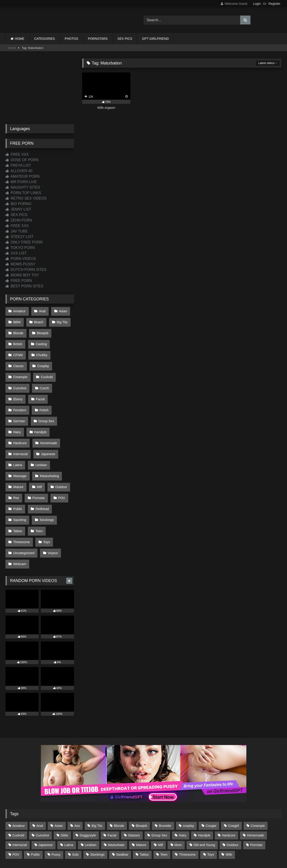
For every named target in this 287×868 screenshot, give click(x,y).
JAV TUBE (17, 231)
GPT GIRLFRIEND (155, 39)
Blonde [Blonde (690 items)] (119, 784)
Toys (46, 504)
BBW (17, 320)
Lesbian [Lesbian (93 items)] (91, 804)
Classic (42, 349)
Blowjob (42, 330)
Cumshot (44, 369)
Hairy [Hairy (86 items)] (183, 794)
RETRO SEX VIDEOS (26, 198)
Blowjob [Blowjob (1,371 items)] (141, 784)
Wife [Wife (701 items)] (229, 813)
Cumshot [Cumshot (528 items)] (42, 794)
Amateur (19, 311)
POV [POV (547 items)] (16, 813)
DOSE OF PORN (22, 160)
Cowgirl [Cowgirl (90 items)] (234, 784)
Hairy (17, 407)
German (19, 398)
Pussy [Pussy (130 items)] (56, 813)
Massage (20, 446)
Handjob (39, 407)
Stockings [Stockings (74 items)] (97, 813)
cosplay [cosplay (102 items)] (188, 784)
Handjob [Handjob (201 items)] (204, 794)
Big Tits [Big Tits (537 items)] (97, 784)
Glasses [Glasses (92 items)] (134, 794)
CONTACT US (114, 848)
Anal (41, 311)
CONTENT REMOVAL (167, 848)
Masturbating (48, 446)
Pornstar (38, 465)
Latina (17, 436)
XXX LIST (16, 253)
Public (17, 475)
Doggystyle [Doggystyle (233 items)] (88, 794)
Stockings (46, 485)
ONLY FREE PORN (24, 242)
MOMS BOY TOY (22, 275)
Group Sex (45, 398)
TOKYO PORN (20, 248)
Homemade (47, 417)
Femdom (20, 388)
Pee (16, 465)
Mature (18, 456)
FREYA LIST (18, 165)
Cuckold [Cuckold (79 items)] (18, 794)
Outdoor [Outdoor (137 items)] (233, 804)
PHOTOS (71, 39)
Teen (38, 494)
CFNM (63, 340)
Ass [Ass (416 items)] (77, 784)
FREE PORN (19, 281)
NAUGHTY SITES (23, 187)
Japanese (47, 427)
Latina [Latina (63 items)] (69, 804)
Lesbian (40, 436)
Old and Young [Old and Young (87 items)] (204, 804)
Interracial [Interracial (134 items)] (20, 804)
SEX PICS (125, 39)
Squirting (20, 485)
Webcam (20, 523)
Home (12, 48)
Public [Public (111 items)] (35, 813)
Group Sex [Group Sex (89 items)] (159, 794)
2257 (137, 848)
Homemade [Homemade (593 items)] (255, 794)
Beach (38, 320)
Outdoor (59, 456)
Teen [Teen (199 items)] (164, 813)
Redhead (41, 475)
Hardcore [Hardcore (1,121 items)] (229, 794)
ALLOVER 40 (19, 171)
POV (60, 465)
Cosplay (19, 359)
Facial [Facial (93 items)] (112, 794)
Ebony (40, 378)
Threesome (21, 504)
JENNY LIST (18, 209)
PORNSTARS (98, 39)
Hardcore (20, 417)
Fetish (43, 388)
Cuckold (19, 369)
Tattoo (17, 494)
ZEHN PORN (19, 220)
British (18, 340)
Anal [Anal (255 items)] (40, 784)
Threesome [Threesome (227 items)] (187, 813)
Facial (61, 378)
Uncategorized (24, 514)
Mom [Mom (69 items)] (178, 804)
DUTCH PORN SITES (26, 270)
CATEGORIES (45, 39)
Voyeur (52, 514)
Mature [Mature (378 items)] (141, 804)
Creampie (45, 359)
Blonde (18, 330)
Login (257, 4)
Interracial (20, 427)
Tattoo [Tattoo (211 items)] (144, 813)
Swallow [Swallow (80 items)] (122, 813)
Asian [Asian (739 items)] (59, 784)
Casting (40, 340)
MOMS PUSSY (20, 264)
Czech (18, 378)
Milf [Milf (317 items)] (160, 804)
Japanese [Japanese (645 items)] (45, 804)
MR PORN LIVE (21, 182)
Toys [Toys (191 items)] (211, 813)
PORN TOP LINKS (23, 193)
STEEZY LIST (20, 237)
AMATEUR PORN (22, 176)
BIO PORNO (18, 204)
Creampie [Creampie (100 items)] (258, 784)
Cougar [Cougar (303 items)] (211, 784)
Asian (61, 311)
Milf (38, 456)
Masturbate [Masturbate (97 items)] (116, 804)
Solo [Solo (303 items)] (75, 813)
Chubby (19, 349)
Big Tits (60, 320)
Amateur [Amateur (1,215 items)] (18, 784)
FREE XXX (17, 154)
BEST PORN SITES (24, 286)
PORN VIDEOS (21, 259)
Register (274, 4)
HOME (20, 39)
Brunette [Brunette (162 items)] (165, 784)
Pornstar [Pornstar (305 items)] (256, 804)
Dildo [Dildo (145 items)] (65, 794)
